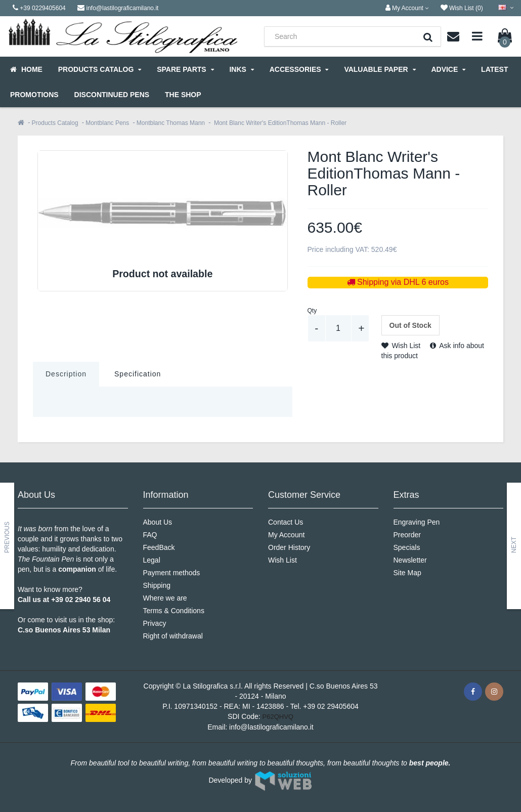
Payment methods (172, 573)
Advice (448, 69)
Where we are (165, 598)
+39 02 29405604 (331, 706)
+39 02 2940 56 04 (81, 600)
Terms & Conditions (174, 611)
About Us (158, 522)
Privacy (155, 623)
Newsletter (410, 560)
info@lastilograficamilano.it (271, 727)
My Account (286, 535)
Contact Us (286, 522)
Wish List (401, 346)
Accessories (299, 69)
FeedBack (159, 547)
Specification (138, 374)
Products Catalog (100, 69)
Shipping (157, 585)
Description (66, 374)
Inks (241, 69)
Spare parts (185, 69)
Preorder (407, 535)
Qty (312, 311)
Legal (152, 560)
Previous (7, 537)
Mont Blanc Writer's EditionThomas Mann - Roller (280, 123)
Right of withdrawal (173, 636)
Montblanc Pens (107, 123)
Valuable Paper (380, 69)
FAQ (150, 535)
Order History (289, 547)
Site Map (407, 573)
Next (514, 545)
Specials (407, 547)
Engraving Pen (417, 522)
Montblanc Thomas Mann (171, 123)
